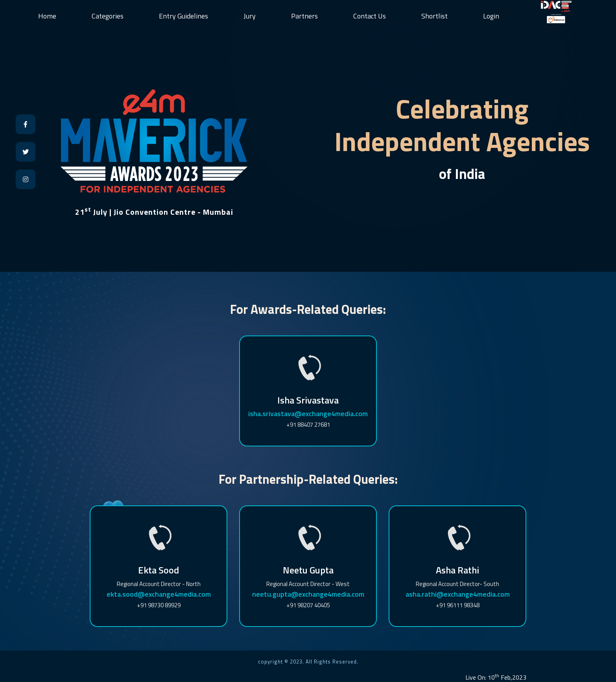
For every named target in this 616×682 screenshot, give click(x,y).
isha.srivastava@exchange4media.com (308, 414)
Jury (250, 16)
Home (47, 16)
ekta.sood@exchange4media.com (159, 594)
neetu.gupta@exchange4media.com (308, 594)
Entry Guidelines (184, 16)
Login (491, 16)
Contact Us (370, 16)
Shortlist (434, 16)
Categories (108, 16)
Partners (304, 16)
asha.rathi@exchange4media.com (458, 594)
